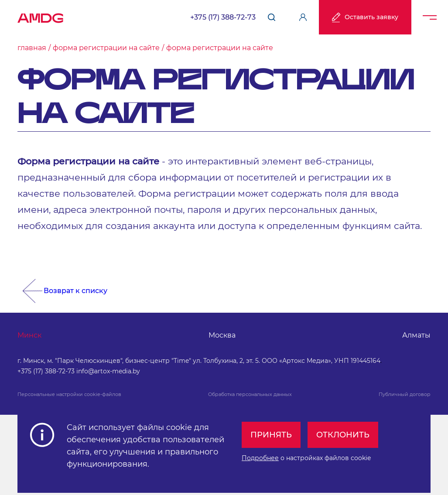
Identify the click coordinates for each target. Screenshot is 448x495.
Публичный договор (405, 394)
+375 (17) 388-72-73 (223, 17)
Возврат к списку (75, 291)
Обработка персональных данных (250, 394)
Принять (271, 434)
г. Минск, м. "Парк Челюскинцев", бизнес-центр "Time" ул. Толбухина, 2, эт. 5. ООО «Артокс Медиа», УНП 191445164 (199, 361)
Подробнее (260, 457)
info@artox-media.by (108, 371)
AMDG (41, 15)
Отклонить (343, 434)
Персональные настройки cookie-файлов (69, 394)
